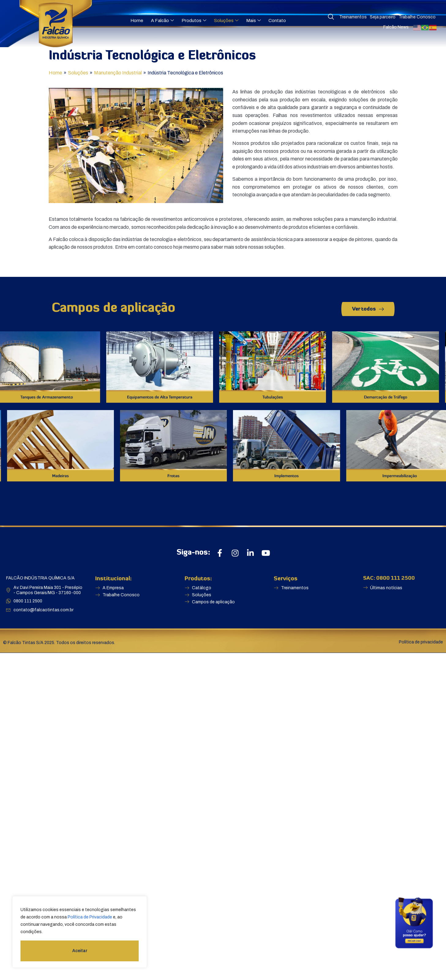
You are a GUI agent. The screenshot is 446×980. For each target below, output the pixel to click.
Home (137, 21)
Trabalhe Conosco (417, 17)
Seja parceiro (383, 17)
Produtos (194, 21)
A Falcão (162, 21)
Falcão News (396, 27)
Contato (277, 21)
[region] (80, 932)
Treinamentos (353, 17)
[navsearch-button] (331, 17)
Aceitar (80, 951)
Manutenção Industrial (118, 73)
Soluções (226, 21)
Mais (253, 21)
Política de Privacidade (90, 917)
